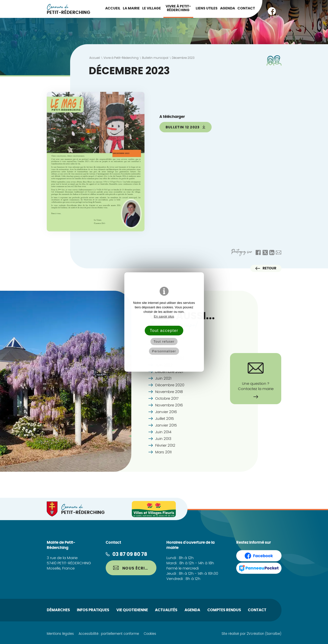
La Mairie (131, 8)
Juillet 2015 (164, 419)
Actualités (166, 610)
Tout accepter (164, 330)
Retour (266, 268)
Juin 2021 (163, 378)
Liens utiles (207, 8)
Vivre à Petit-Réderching (178, 8)
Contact (246, 8)
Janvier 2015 (166, 425)
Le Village (152, 8)
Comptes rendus (224, 610)
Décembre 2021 (169, 372)
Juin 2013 (163, 439)
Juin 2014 (163, 432)
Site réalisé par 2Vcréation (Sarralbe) (251, 634)
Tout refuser (164, 341)
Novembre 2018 (169, 392)
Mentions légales (60, 634)
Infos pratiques (93, 610)
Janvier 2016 (166, 412)
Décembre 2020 (170, 385)
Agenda (228, 8)
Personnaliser (164, 351)
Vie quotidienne (132, 610)
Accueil (113, 8)
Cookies (150, 634)
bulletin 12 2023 (186, 127)
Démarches (58, 610)
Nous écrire (132, 568)
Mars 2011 (163, 452)
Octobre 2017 (167, 399)
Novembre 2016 (169, 405)
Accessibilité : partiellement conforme (109, 634)
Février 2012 (165, 446)
